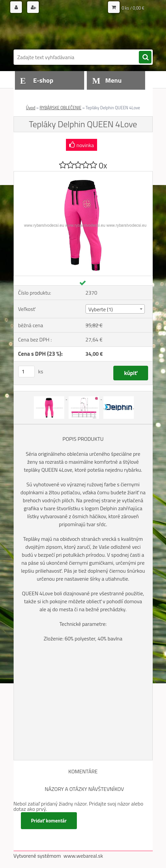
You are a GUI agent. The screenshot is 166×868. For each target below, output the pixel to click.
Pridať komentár (49, 821)
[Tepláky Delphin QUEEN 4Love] (83, 174)
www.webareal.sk (83, 856)
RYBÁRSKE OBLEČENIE (60, 108)
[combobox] (115, 309)
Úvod (30, 108)
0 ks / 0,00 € (133, 8)
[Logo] (59, 32)
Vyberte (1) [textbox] (101, 309)
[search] (145, 57)
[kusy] (27, 372)
